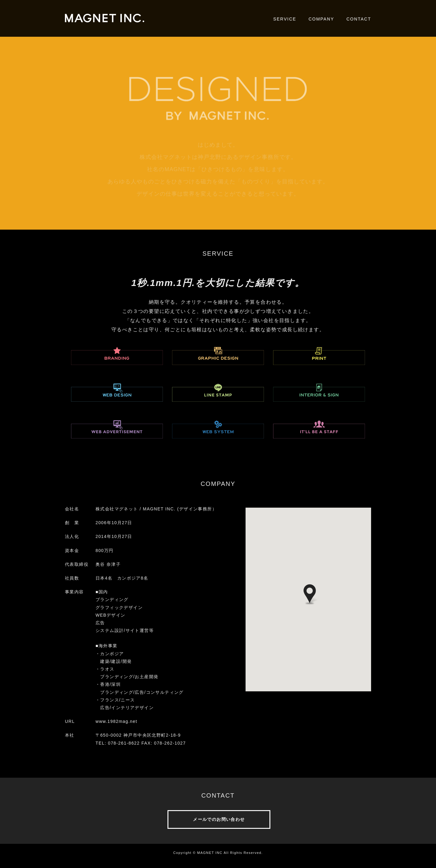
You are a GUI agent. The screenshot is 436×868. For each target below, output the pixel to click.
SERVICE (285, 19)
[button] (310, 595)
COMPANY (321, 19)
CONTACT (359, 19)
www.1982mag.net (116, 721)
